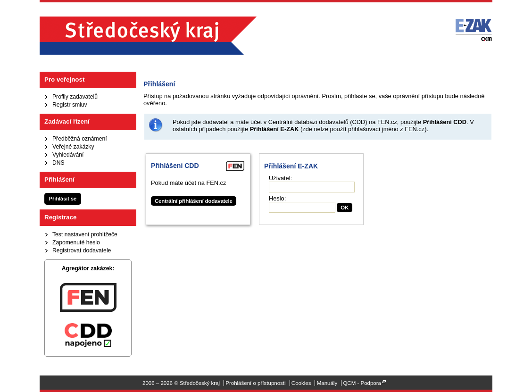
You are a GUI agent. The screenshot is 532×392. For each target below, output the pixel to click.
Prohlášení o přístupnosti (255, 383)
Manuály (327, 383)
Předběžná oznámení (80, 139)
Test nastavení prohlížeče (85, 234)
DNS (58, 163)
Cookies (301, 383)
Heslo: (277, 198)
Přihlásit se (63, 199)
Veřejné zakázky (73, 147)
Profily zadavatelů (75, 97)
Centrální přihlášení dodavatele (194, 201)
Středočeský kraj (148, 36)
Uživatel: (280, 178)
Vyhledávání (68, 155)
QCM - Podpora (362, 383)
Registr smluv (70, 105)
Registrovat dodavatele (82, 250)
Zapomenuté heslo (76, 242)
